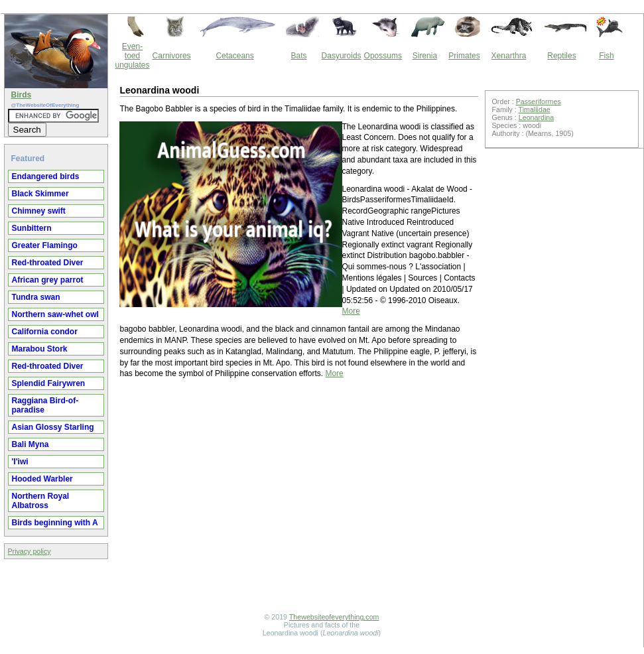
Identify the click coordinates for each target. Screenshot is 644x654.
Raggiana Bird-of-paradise (45, 405)
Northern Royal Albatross (41, 501)
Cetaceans (234, 56)
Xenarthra (509, 56)
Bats (299, 56)
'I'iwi (20, 462)
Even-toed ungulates (133, 56)
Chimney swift (39, 211)
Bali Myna (31, 444)
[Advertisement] (299, 497)
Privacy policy (30, 551)
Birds (22, 95)
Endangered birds (46, 176)
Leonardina (536, 117)
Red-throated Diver (48, 263)
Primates (464, 56)
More (351, 311)
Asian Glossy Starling (53, 427)
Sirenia (425, 56)
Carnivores (172, 56)
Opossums (383, 56)
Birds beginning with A (55, 523)
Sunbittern (32, 228)
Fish (607, 56)
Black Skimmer (40, 194)
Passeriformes (539, 101)
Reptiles (561, 56)
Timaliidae (535, 109)
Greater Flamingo (45, 245)
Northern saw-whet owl (55, 314)
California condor (45, 332)
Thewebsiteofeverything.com (334, 617)
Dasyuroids (342, 56)
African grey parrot (48, 280)
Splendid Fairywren (49, 383)
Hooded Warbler (42, 479)
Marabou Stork (40, 349)
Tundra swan (36, 297)
